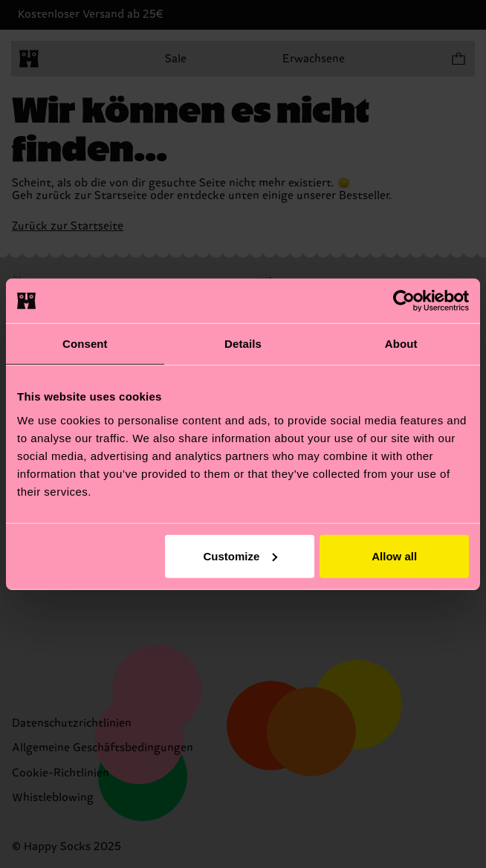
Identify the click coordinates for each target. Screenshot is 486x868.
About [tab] (401, 344)
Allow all (394, 556)
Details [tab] (243, 344)
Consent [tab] (85, 344)
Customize (240, 556)
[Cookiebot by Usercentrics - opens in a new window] (404, 301)
